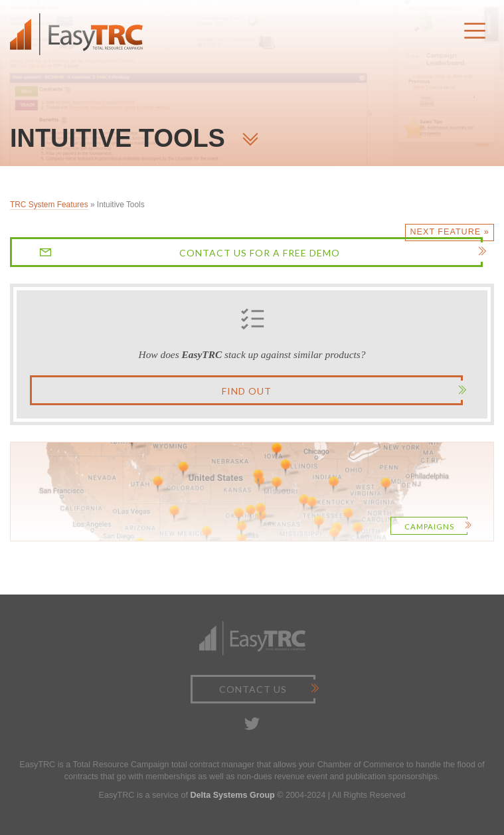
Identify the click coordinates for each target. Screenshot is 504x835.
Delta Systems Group (232, 795)
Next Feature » (450, 232)
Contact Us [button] (266, 689)
